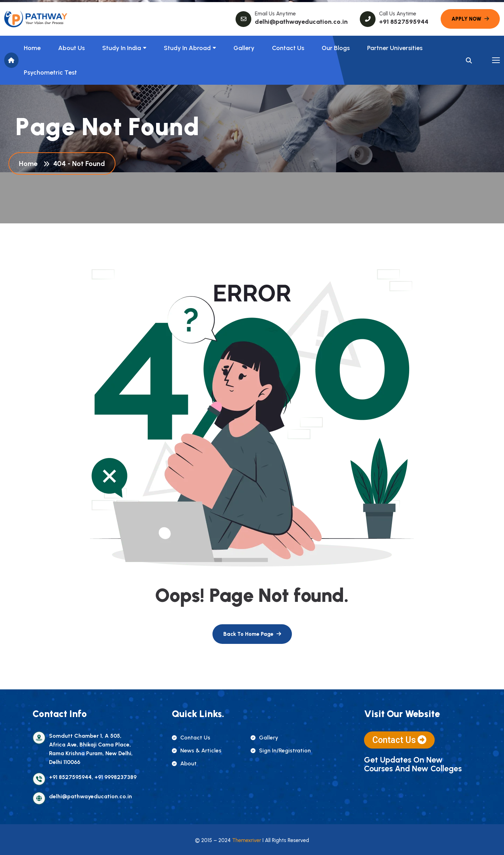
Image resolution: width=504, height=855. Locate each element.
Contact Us (288, 48)
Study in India (122, 48)
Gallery (244, 48)
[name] (36, 19)
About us (71, 48)
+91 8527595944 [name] (404, 22)
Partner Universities (395, 48)
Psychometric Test (50, 72)
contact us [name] (191, 738)
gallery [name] (264, 738)
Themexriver (247, 840)
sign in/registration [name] (281, 750)
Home (32, 48)
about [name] (184, 763)
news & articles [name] (197, 750)
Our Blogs (336, 48)
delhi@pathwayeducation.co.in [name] (301, 22)
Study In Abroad (187, 48)
